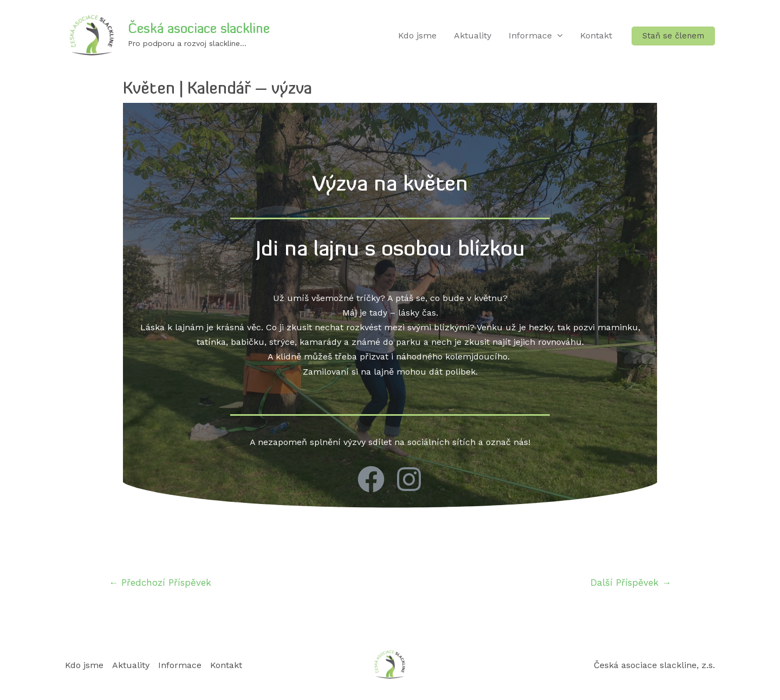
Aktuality (473, 35)
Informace (536, 36)
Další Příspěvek (631, 583)
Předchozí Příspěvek (160, 583)
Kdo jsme (417, 35)
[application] (557, 36)
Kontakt (596, 35)
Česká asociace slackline (199, 30)
